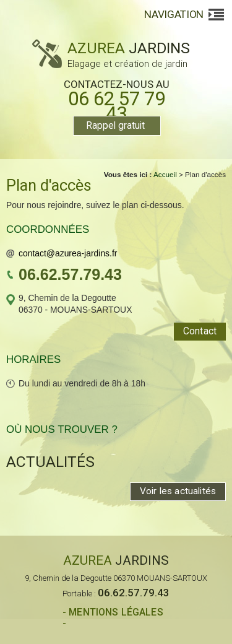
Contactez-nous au (117, 100)
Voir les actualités (178, 491)
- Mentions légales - (113, 618)
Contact (200, 331)
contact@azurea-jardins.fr (68, 253)
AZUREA (111, 54)
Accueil (165, 174)
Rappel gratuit (115, 126)
